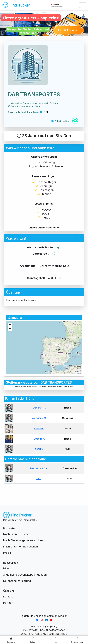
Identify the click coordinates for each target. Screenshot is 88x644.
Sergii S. (39, 449)
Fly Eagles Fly (50, 626)
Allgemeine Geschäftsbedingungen (25, 575)
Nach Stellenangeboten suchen (23, 540)
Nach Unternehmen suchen (20, 547)
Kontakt (8, 597)
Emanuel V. (39, 439)
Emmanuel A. (39, 408)
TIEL (38, 479)
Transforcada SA (38, 468)
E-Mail (45, 112)
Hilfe (6, 568)
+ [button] (10, 325)
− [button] (10, 329)
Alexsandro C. (39, 418)
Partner (8, 603)
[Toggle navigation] (83, 5)
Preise (7, 553)
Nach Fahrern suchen (17, 534)
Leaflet (79, 373)
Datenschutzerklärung (17, 581)
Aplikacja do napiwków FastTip (44, 613)
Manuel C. (39, 428)
